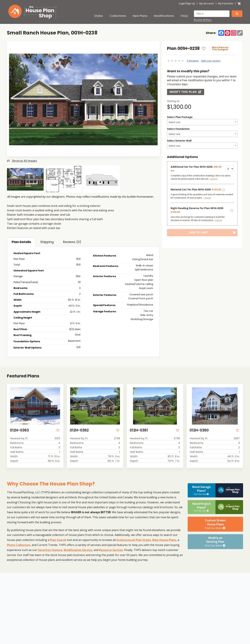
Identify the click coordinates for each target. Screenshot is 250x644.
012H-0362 (79, 430)
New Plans (140, 16)
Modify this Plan (186, 92)
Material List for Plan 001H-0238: (196, 189)
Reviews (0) (72, 242)
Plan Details (21, 242)
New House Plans (164, 540)
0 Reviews (193, 61)
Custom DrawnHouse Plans (215, 524)
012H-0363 (19, 430)
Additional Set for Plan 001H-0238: (196, 169)
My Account (207, 3)
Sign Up (191, 3)
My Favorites (226, 3)
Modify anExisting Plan (215, 542)
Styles (99, 16)
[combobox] (202, 122)
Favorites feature (50, 550)
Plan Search (58, 540)
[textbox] (202, 122)
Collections (118, 16)
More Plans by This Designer (220, 48)
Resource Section (111, 550)
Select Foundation (178, 129)
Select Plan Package (180, 117)
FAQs (184, 16)
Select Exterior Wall (179, 141)
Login (182, 3)
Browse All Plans (203, 20)
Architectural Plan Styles (134, 540)
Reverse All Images (22, 161)
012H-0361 (139, 430)
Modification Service (78, 550)
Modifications (164, 16)
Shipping (47, 242)
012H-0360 (199, 430)
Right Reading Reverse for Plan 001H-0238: (197, 210)
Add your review (211, 61)
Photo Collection (19, 545)
